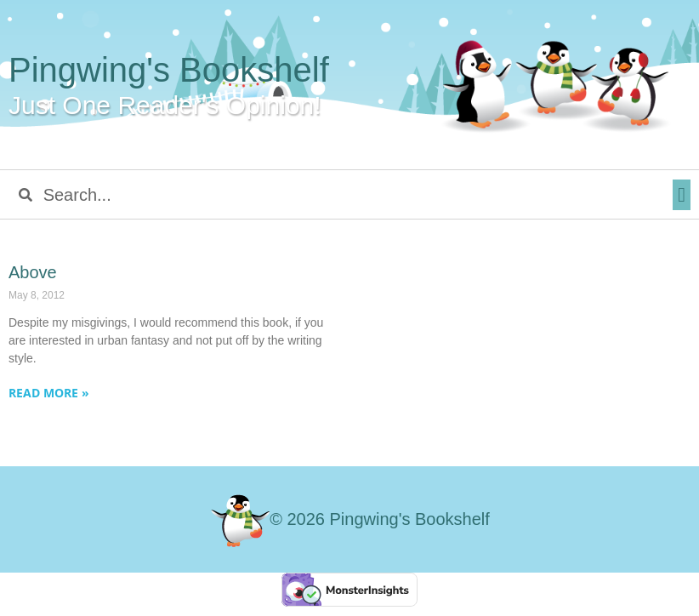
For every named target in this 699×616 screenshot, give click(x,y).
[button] (682, 195)
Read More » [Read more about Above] (49, 393)
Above (33, 272)
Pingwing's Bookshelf (169, 70)
